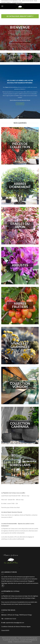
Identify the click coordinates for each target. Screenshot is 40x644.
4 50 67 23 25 (12, 619)
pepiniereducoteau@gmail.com (15, 623)
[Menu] (2, 6)
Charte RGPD (5, 630)
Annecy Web (29, 642)
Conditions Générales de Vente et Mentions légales (16, 626)
